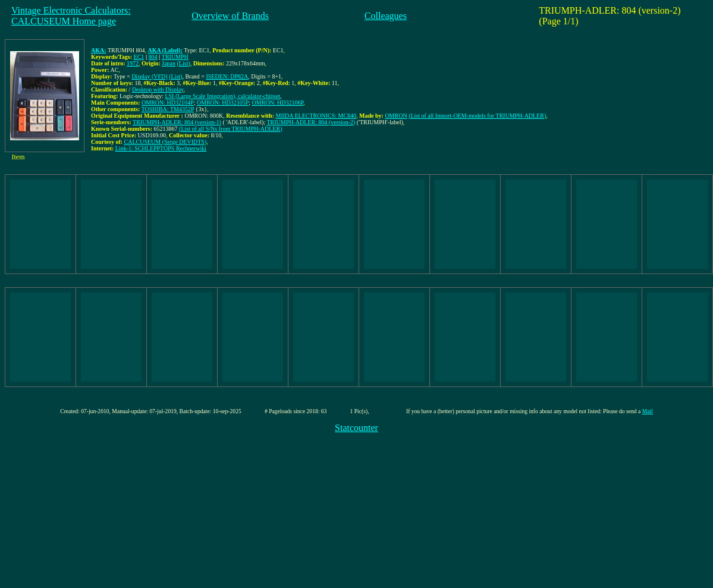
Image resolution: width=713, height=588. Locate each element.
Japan (169, 63)
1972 (133, 63)
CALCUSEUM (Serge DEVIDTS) (166, 142)
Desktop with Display (158, 89)
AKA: (99, 50)
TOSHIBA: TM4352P (168, 109)
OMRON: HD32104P (168, 103)
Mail (648, 411)
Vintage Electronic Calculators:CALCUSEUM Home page (71, 16)
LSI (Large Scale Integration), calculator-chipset (222, 96)
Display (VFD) (149, 76)
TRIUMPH (175, 57)
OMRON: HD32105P (223, 103)
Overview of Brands (230, 16)
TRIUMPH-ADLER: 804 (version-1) (177, 122)
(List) (184, 63)
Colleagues (386, 16)
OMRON (396, 116)
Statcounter (356, 428)
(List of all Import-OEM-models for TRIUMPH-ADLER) (477, 116)
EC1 (139, 57)
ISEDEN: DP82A (227, 76)
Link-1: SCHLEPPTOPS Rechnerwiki (161, 148)
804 (153, 57)
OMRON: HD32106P (278, 103)
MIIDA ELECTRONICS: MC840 (316, 116)
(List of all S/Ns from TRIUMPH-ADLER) (230, 129)
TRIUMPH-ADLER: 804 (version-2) (311, 122)
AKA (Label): (165, 50)
